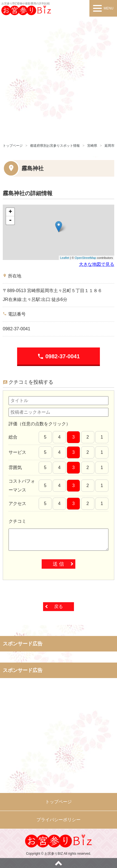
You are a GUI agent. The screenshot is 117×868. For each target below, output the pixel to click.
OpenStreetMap (86, 258)
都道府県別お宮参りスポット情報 (55, 146)
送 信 (58, 564)
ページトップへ (59, 863)
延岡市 (110, 146)
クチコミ (17, 521)
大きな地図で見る (97, 264)
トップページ (13, 146)
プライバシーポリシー (59, 820)
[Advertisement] (59, 78)
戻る (59, 606)
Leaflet (65, 258)
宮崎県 (92, 146)
